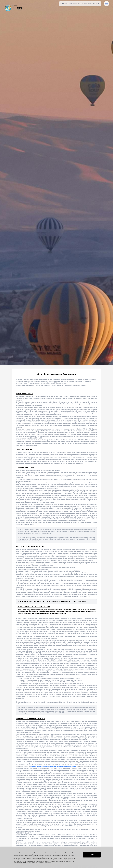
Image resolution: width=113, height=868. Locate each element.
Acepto (92, 855)
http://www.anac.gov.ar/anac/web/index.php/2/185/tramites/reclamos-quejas (53, 767)
